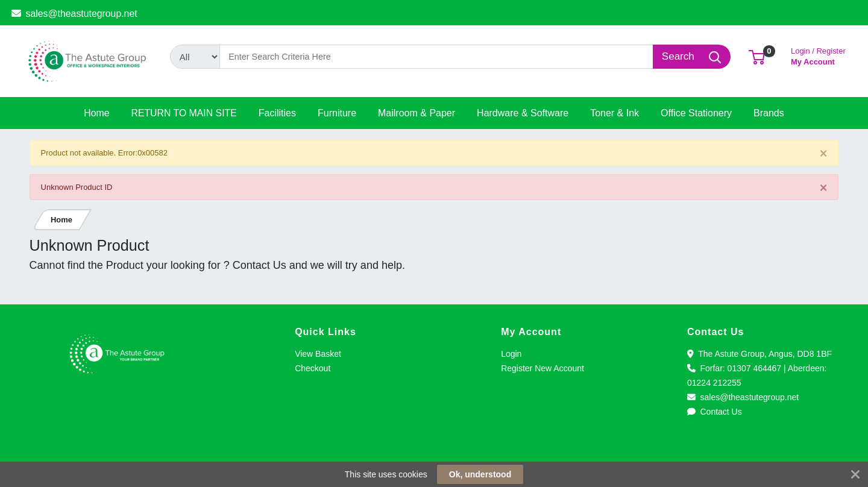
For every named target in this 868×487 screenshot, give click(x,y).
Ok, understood (480, 474)
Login (511, 354)
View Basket (318, 354)
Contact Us (715, 412)
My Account (818, 55)
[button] (757, 56)
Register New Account (542, 368)
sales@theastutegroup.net (74, 14)
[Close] (824, 153)
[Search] (437, 57)
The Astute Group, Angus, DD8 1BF (759, 354)
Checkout (313, 368)
